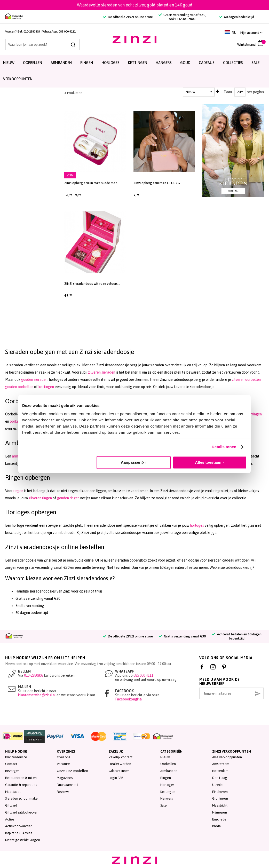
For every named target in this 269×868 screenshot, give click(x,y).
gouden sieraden (34, 380)
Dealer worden (120, 764)
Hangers (167, 798)
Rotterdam (220, 771)
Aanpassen (132, 462)
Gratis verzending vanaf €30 (182, 636)
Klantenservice (16, 757)
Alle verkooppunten (227, 757)
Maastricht (220, 805)
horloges (197, 525)
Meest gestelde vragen (23, 840)
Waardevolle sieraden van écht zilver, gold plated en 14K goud (135, 5)
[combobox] (42, 45)
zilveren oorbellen (246, 380)
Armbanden (169, 771)
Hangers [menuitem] (164, 63)
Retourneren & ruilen (21, 778)
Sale (164, 805)
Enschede (219, 819)
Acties (10, 819)
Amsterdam (221, 764)
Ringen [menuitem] (87, 63)
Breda (216, 826)
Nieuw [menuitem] (9, 63)
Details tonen (224, 447)
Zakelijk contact (121, 757)
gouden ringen (68, 498)
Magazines (65, 778)
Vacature (63, 764)
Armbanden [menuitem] (61, 63)
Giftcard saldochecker (21, 812)
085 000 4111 (67, 31)
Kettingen (168, 792)
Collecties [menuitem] (233, 63)
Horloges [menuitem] (110, 63)
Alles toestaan (208, 462)
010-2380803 (32, 31)
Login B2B (116, 778)
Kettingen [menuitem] (138, 63)
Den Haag (220, 778)
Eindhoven (220, 792)
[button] (251, 33)
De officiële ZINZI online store (128, 17)
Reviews (63, 792)
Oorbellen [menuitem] (33, 63)
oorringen (254, 414)
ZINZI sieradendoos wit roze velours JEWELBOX (91, 284)
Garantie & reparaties (21, 785)
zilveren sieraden (102, 372)
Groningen (220, 798)
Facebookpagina (128, 699)
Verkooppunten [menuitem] (18, 79)
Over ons (63, 757)
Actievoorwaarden (19, 826)
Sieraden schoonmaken (22, 798)
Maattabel (13, 792)
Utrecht (218, 785)
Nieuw (165, 757)
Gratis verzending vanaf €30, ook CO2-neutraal (182, 17)
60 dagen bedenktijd (237, 17)
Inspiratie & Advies (19, 833)
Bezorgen (12, 771)
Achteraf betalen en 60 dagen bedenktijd (237, 636)
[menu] (134, 71)
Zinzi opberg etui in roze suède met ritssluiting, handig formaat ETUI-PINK (93, 183)
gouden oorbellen (19, 387)
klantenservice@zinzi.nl (37, 695)
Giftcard (11, 805)
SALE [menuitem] (255, 63)
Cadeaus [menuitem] (207, 63)
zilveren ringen (40, 498)
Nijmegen (220, 812)
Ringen (166, 778)
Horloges (167, 785)
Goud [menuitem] (185, 63)
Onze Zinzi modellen (72, 771)
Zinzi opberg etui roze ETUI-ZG (157, 183)
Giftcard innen (119, 771)
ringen (18, 491)
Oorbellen (168, 764)
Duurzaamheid (68, 785)
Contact (11, 764)
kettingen (46, 387)
